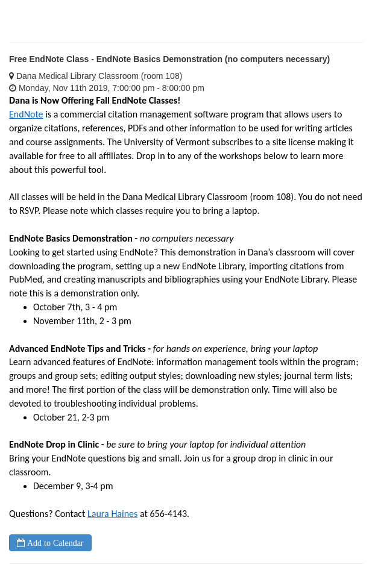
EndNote (26, 114)
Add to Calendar (54, 543)
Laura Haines (112, 514)
